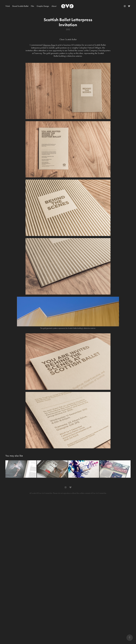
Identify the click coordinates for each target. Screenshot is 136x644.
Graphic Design (43, 6)
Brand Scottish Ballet (20, 6)
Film (32, 6)
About (54, 6)
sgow (49, 45)
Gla (45, 45)
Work (8, 6)
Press (53, 45)
